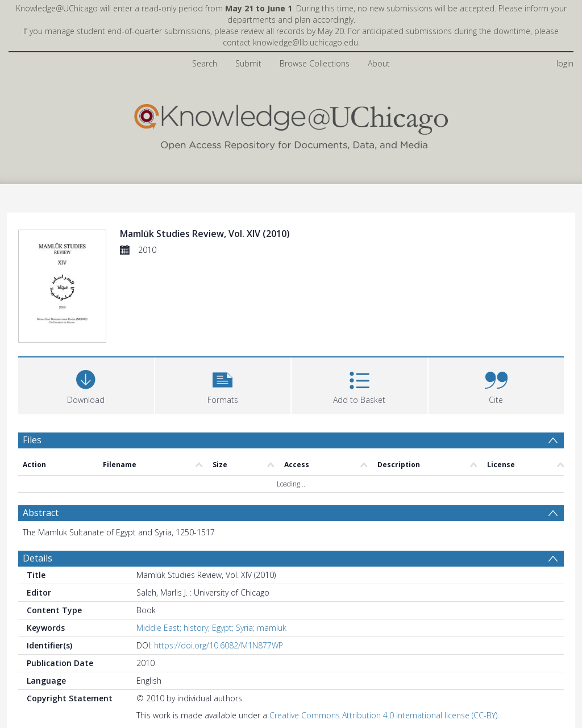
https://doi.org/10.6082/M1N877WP (219, 647)
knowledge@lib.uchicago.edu (305, 42)
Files (32, 442)
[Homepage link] (291, 124)
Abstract (41, 514)
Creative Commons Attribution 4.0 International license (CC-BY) (383, 717)
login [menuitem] (565, 63)
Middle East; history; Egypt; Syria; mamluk (211, 629)
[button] (223, 386)
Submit (248, 63)
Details (38, 560)
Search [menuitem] (205, 63)
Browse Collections (315, 63)
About (379, 63)
